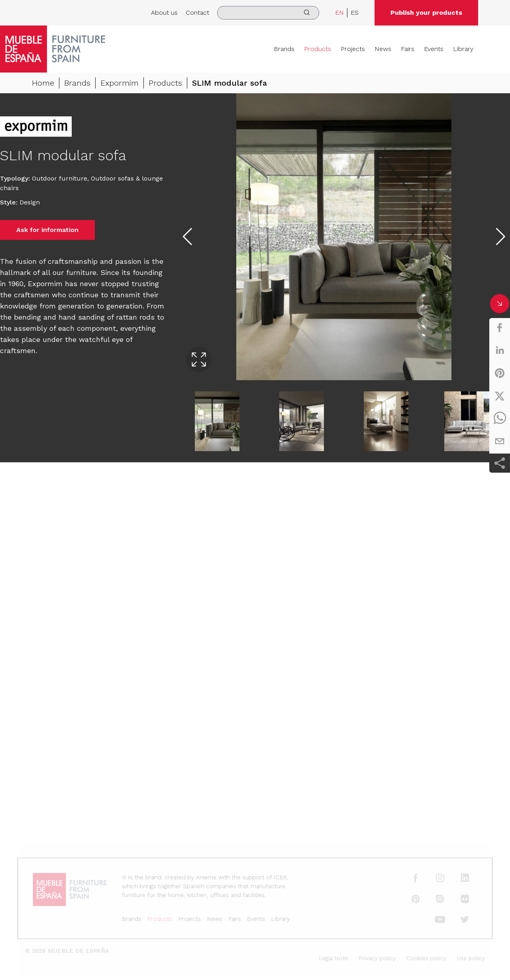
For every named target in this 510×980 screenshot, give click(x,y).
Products (318, 49)
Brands (284, 49)
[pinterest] (500, 373)
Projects (353, 49)
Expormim (120, 83)
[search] (268, 13)
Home (43, 83)
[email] (500, 441)
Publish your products (426, 13)
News (383, 49)
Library (463, 49)
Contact (197, 13)
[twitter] (500, 396)
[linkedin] (500, 350)
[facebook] (500, 328)
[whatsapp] (500, 418)
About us (164, 13)
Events (434, 49)
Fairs (408, 49)
